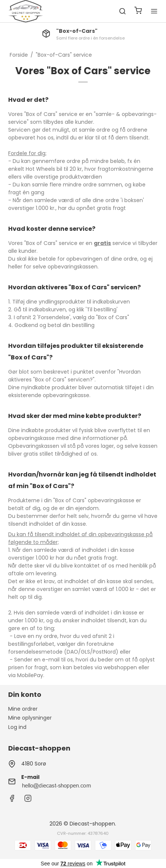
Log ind (17, 727)
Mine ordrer (23, 709)
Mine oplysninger (30, 718)
